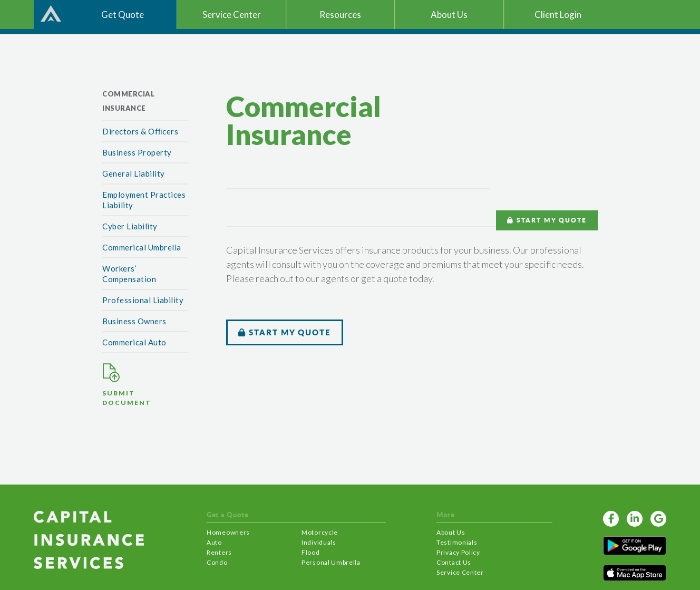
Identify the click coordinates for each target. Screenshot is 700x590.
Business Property (137, 152)
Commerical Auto (134, 342)
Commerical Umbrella (142, 247)
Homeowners (228, 532)
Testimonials (457, 542)
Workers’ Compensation (129, 274)
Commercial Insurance (128, 101)
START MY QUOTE (547, 220)
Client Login (558, 14)
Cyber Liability (130, 226)
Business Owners (134, 321)
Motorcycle (320, 532)
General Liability (134, 173)
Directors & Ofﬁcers (140, 131)
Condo (217, 562)
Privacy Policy (458, 552)
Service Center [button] (232, 14)
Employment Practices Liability (144, 200)
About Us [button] (449, 14)
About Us (451, 532)
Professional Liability (143, 300)
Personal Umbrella (331, 562)
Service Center (460, 572)
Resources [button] (340, 14)
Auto (214, 542)
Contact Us (454, 562)
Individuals (319, 542)
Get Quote (123, 14)
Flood (311, 552)
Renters (219, 552)
